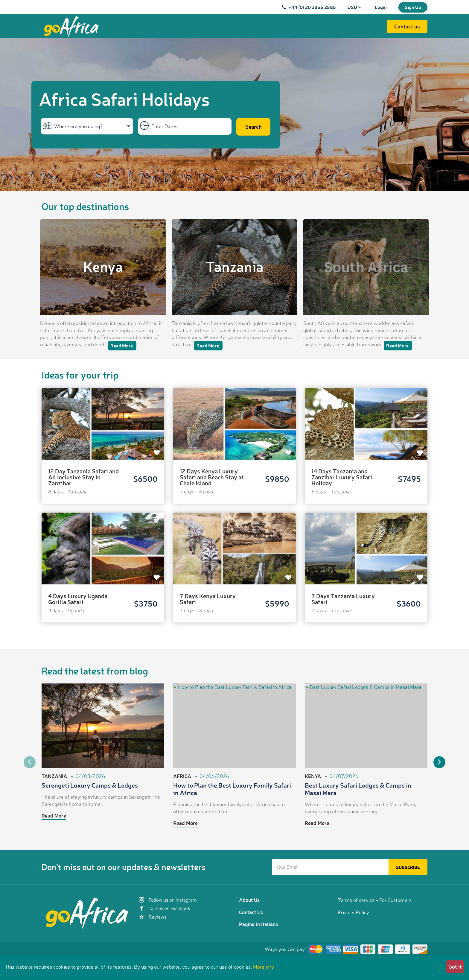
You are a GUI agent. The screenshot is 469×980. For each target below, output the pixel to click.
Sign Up (413, 7)
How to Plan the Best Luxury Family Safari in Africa (232, 789)
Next (439, 762)
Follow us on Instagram (168, 900)
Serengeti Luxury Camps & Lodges (90, 785)
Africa (182, 776)
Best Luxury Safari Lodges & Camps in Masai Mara (358, 789)
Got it (455, 967)
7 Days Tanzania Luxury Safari (343, 599)
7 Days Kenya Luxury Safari (208, 599)
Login (381, 7)
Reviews (153, 917)
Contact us (407, 26)
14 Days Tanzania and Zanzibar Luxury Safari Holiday (342, 477)
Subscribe (408, 867)
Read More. (122, 345)
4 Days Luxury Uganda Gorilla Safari (78, 599)
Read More (54, 815)
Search (253, 127)
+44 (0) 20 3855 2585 (312, 7)
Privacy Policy (353, 912)
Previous (30, 762)
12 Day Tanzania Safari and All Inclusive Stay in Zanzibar (83, 477)
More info (264, 967)
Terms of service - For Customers (375, 900)
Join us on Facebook (165, 908)
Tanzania (235, 266)
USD (355, 7)
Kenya (103, 266)
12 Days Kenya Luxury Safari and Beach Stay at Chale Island (212, 477)
